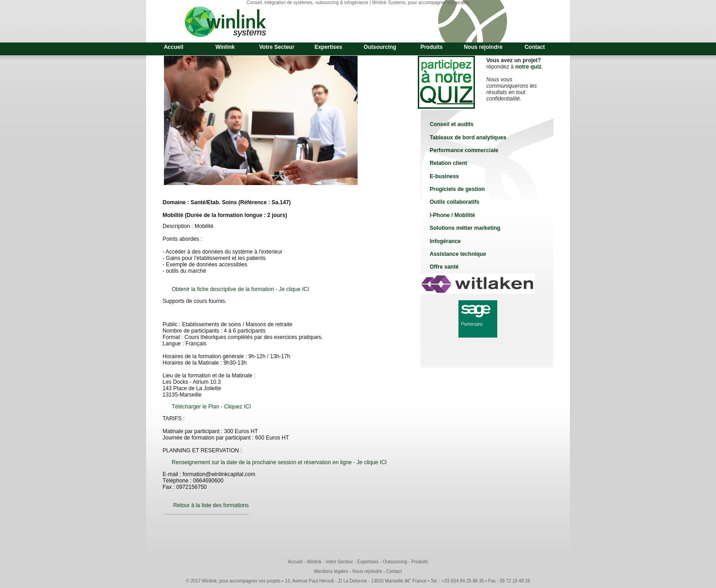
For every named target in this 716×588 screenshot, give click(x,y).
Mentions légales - (333, 571)
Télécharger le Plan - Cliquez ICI (211, 407)
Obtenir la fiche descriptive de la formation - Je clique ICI (240, 289)
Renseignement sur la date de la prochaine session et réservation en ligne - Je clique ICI (279, 462)
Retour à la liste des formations (211, 505)
